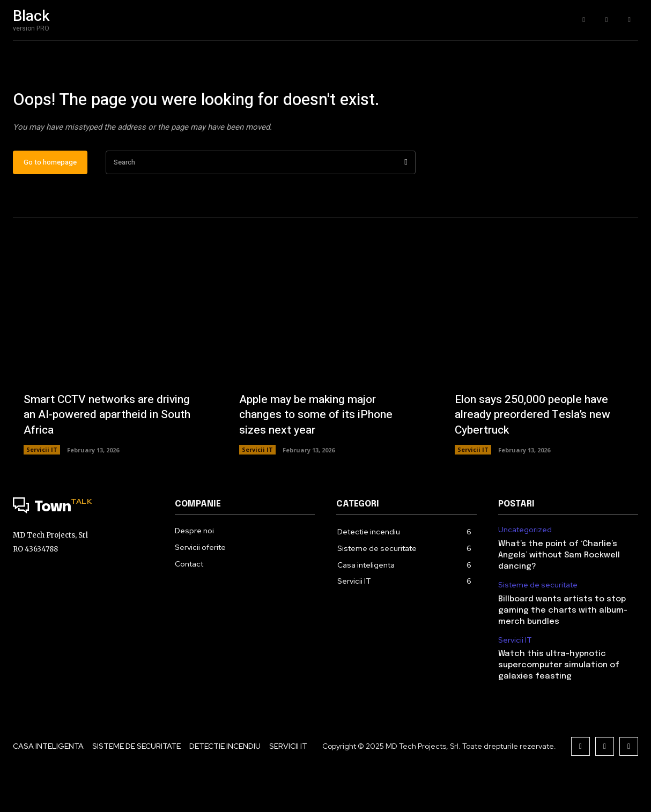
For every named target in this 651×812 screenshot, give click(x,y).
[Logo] (83, 542)
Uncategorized (525, 564)
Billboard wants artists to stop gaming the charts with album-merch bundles (563, 644)
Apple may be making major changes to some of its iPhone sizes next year (319, 448)
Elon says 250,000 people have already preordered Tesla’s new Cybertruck (537, 448)
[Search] (406, 196)
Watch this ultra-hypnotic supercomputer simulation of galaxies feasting (559, 699)
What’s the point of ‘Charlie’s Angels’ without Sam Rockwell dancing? (559, 590)
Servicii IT (42, 484)
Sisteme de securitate (538, 619)
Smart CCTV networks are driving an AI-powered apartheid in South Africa (107, 448)
